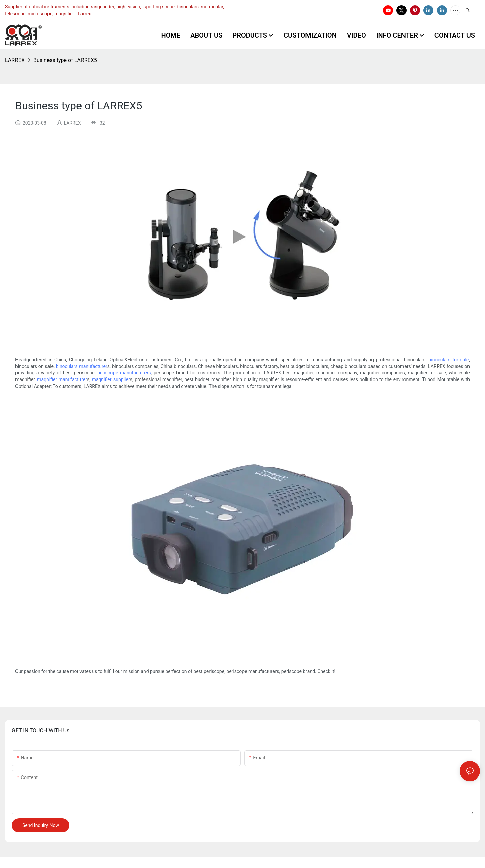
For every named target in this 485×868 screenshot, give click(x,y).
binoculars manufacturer (82, 366)
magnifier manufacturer (62, 379)
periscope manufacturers (124, 373)
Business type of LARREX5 (65, 60)
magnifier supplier (111, 379)
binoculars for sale (449, 360)
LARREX (15, 60)
